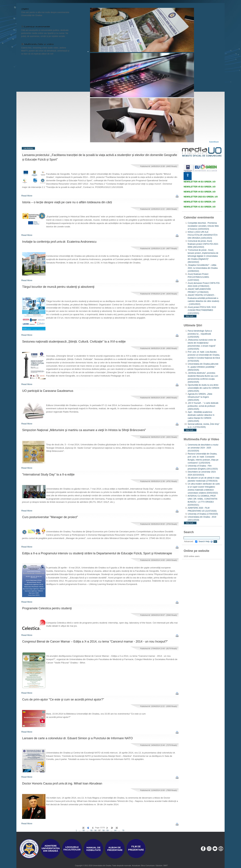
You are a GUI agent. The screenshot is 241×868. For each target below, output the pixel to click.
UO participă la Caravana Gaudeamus (48, 391)
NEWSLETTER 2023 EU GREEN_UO (201, 197)
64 (115, 830)
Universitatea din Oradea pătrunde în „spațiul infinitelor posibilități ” (203, 367)
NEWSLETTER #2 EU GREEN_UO (199, 202)
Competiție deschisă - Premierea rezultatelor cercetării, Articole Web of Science (203, 226)
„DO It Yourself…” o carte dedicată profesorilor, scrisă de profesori (203, 406)
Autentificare (214, 142)
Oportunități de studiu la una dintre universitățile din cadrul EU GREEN (203, 388)
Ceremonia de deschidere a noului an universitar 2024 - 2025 (203, 448)
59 (108, 830)
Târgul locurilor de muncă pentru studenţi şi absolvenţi (58, 287)
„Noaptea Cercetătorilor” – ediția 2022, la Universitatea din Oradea (203, 268)
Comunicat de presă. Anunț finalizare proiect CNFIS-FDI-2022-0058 (203, 244)
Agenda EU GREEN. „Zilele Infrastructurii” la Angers (200, 397)
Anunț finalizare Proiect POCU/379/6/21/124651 (198, 277)
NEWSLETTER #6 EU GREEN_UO (199, 182)
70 (123, 830)
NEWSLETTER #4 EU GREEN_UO (199, 192)
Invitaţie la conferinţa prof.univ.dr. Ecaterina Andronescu (59, 242)
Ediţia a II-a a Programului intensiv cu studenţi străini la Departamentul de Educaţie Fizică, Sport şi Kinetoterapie (97, 553)
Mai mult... (190, 316)
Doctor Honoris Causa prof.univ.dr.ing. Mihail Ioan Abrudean (62, 783)
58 (104, 830)
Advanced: (191, 541)
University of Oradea (203, 514)
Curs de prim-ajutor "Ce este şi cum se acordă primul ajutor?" (63, 699)
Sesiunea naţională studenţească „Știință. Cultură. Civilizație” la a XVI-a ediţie (74, 342)
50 (84, 830)
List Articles (28, 148)
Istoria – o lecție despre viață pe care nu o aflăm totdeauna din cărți (67, 202)
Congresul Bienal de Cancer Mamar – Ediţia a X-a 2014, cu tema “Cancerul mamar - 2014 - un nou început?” (95, 642)
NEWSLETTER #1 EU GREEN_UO (199, 207)
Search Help (206, 541)
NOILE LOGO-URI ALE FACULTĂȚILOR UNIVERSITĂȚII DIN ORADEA (203, 235)
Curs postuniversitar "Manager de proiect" (50, 517)
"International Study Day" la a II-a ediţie (48, 475)
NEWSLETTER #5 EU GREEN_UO (199, 187)
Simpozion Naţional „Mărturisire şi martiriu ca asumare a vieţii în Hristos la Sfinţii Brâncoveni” (84, 430)
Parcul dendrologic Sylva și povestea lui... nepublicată (200, 334)
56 (95, 830)
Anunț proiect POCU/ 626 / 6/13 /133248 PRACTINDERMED (202, 310)
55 (91, 830)
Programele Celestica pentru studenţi (47, 608)
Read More (27, 196)
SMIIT (165, 866)
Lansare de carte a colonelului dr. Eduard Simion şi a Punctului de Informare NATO (78, 738)
